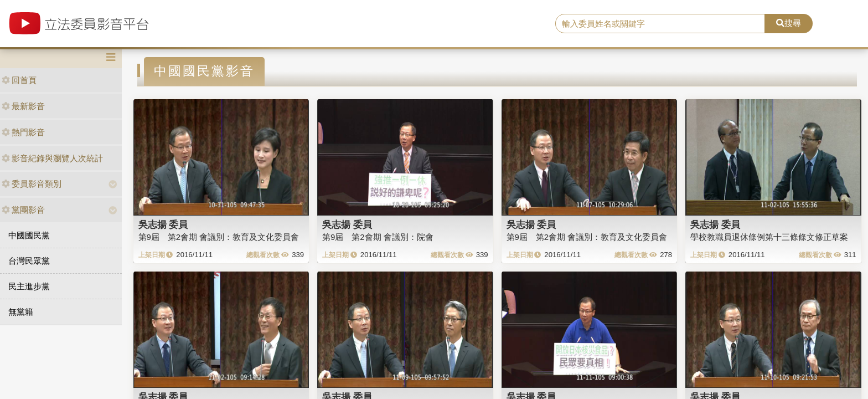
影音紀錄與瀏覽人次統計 (52, 158)
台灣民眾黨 (29, 261)
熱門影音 (23, 132)
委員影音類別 (32, 184)
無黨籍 (21, 312)
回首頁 (19, 80)
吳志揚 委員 (163, 224)
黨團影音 (23, 210)
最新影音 (23, 106)
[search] (660, 24)
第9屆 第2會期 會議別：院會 (378, 237)
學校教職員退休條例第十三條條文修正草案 (769, 237)
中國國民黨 (29, 235)
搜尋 (789, 23)
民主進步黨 (29, 286)
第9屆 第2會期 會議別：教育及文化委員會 (219, 237)
